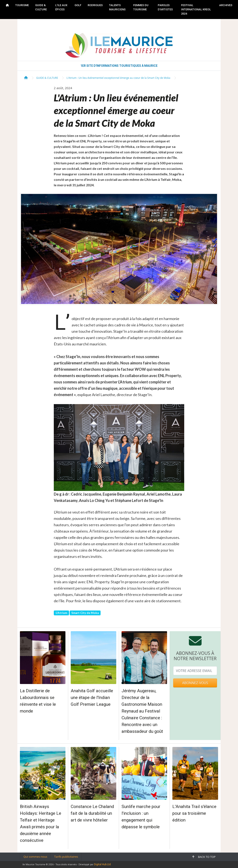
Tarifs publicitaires (66, 857)
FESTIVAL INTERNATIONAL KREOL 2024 (196, 9)
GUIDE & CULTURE (41, 7)
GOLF (78, 5)
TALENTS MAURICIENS (117, 7)
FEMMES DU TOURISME (141, 7)
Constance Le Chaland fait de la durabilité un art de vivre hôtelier (92, 813)
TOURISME (22, 5)
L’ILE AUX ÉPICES (61, 7)
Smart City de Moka (85, 613)
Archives (226, 5)
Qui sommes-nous (35, 857)
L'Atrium (61, 613)
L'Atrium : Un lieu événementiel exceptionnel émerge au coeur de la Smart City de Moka (118, 78)
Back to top (204, 857)
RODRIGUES (95, 5)
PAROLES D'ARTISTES (165, 7)
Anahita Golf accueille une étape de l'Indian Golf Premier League (92, 698)
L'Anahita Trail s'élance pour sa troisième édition (194, 813)
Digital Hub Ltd (102, 864)
